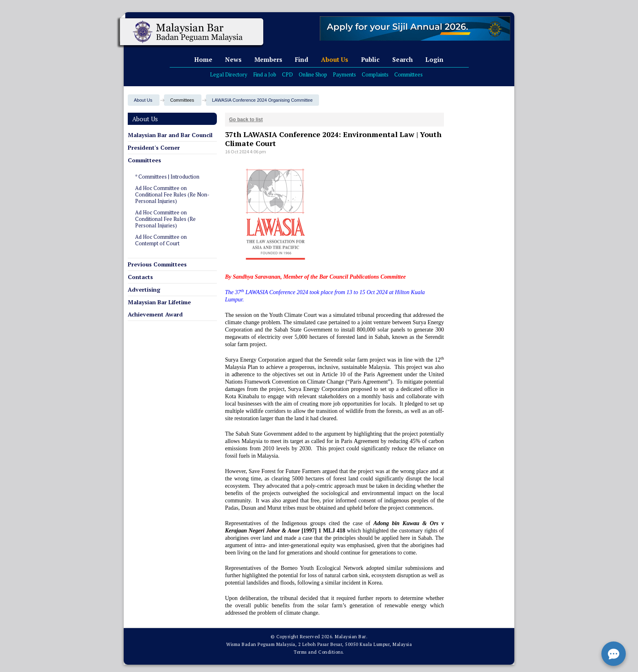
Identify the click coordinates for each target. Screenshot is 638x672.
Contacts (140, 277)
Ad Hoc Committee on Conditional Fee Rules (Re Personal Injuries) (165, 219)
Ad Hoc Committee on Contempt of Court (161, 240)
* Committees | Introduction (167, 177)
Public (370, 59)
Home (203, 59)
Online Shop (313, 74)
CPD (287, 74)
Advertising (144, 289)
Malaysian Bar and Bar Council (170, 135)
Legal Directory (229, 74)
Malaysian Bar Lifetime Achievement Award (159, 308)
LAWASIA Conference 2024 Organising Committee (262, 100)
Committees (409, 74)
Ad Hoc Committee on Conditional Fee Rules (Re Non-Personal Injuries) (172, 194)
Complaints (375, 74)
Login (434, 59)
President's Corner (154, 147)
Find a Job (265, 74)
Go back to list (246, 120)
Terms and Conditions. (319, 652)
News (233, 59)
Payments (344, 74)
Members (268, 59)
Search (402, 59)
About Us (335, 59)
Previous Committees (157, 264)
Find (302, 59)
